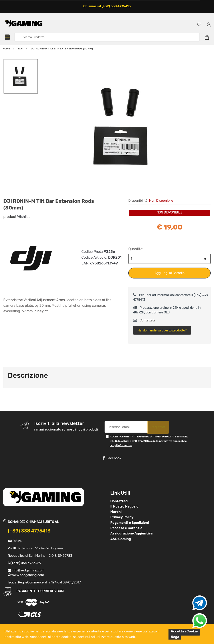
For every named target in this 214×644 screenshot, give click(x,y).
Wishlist (24, 217)
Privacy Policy (122, 517)
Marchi (116, 512)
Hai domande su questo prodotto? (162, 330)
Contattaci (144, 320)
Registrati (158, 427)
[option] (124, 126)
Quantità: (136, 249)
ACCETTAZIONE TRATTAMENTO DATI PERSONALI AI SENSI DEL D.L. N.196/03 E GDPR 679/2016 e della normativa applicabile (149, 441)
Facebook (112, 458)
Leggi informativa (121, 445)
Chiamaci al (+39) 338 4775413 (107, 6)
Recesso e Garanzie (126, 528)
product (10, 217)
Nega (175, 637)
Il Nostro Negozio (124, 506)
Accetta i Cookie (184, 631)
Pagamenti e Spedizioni (130, 523)
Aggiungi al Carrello (169, 273)
